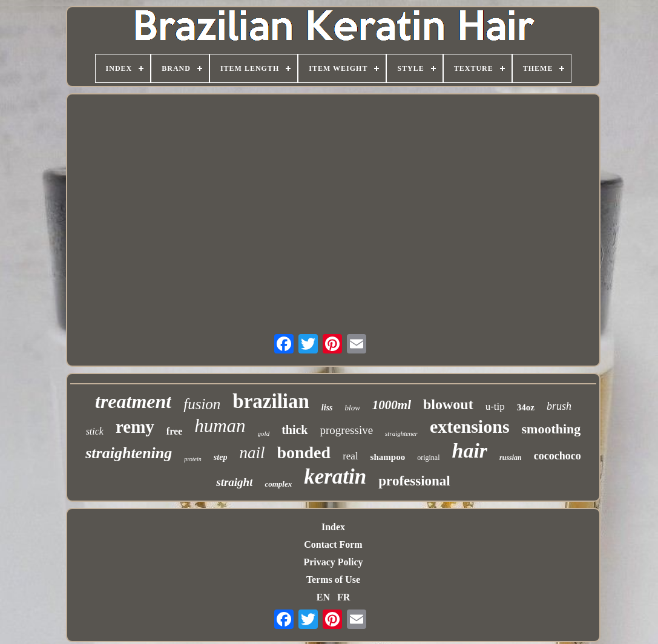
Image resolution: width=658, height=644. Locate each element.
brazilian (271, 401)
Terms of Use (333, 580)
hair (469, 451)
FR (344, 597)
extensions (470, 426)
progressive (347, 430)
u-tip (495, 406)
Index (333, 527)
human (220, 426)
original (428, 458)
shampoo (388, 457)
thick (294, 430)
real (350, 456)
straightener (401, 433)
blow (353, 408)
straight (234, 482)
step (221, 457)
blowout (448, 404)
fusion (202, 404)
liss (327, 408)
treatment (133, 401)
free (174, 431)
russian (511, 458)
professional (414, 481)
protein (193, 459)
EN (323, 597)
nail (252, 453)
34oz (526, 407)
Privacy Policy (333, 562)
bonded (304, 452)
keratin (335, 477)
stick (95, 431)
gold (264, 433)
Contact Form (333, 544)
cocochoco (558, 456)
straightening (129, 453)
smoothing (551, 429)
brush (559, 406)
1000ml (392, 405)
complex (278, 484)
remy (135, 427)
